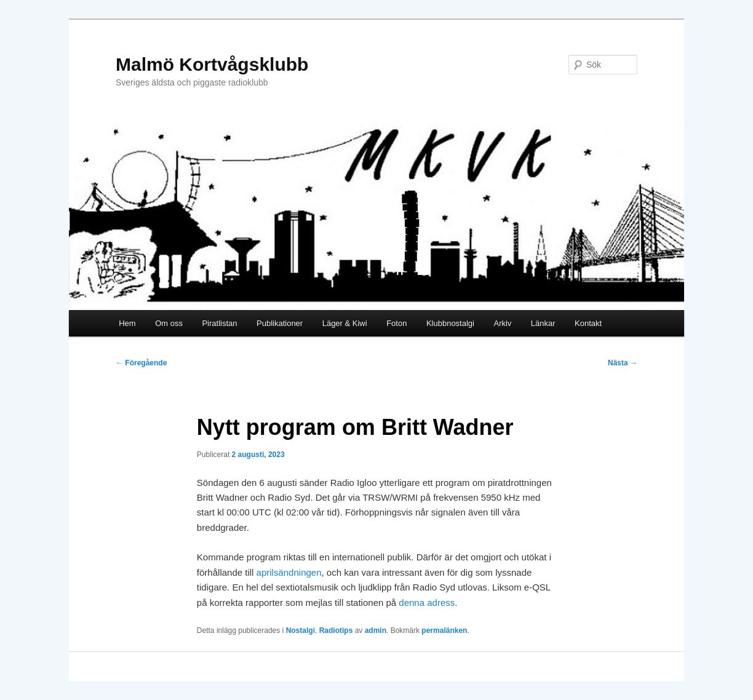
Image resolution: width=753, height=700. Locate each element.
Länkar (543, 323)
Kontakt (588, 323)
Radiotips (336, 630)
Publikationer (280, 323)
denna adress (427, 603)
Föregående (141, 363)
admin (376, 630)
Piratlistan (219, 323)
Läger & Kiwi (345, 323)
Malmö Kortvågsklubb (212, 64)
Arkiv (502, 323)
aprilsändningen (289, 572)
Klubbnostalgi (450, 323)
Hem (127, 323)
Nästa (623, 363)
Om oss (169, 323)
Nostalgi (301, 630)
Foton (396, 323)
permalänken (444, 630)
